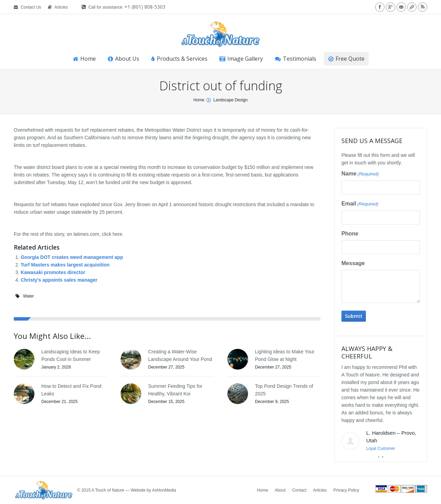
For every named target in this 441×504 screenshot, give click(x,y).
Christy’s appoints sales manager (59, 280)
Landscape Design (230, 100)
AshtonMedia (164, 490)
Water (29, 296)
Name (360, 174)
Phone (350, 234)
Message (353, 263)
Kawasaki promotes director (53, 272)
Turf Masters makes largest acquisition (65, 265)
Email (360, 204)
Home (199, 100)
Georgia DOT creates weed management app (72, 257)
